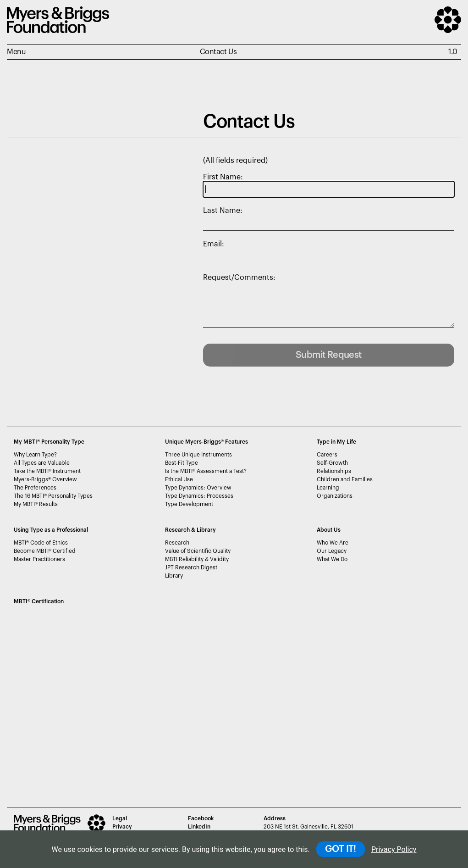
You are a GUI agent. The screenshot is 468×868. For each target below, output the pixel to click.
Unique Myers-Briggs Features (206, 442)
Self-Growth (332, 463)
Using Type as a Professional (51, 530)
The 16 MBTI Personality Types (53, 496)
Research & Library (190, 530)
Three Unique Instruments (198, 455)
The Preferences (35, 488)
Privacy (122, 827)
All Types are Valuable (42, 463)
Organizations (335, 496)
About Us (329, 530)
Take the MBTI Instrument (47, 471)
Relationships (334, 471)
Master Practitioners (39, 559)
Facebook (201, 818)
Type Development (189, 504)
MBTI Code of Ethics (41, 543)
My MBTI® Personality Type (49, 442)
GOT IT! (341, 849)
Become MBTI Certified (45, 551)
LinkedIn (199, 827)
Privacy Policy (394, 849)
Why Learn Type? (35, 455)
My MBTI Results (36, 504)
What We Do (332, 559)
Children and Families (345, 479)
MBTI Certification (39, 601)
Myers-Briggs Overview (45, 479)
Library (174, 576)
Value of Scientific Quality (198, 551)
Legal (120, 818)
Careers (327, 455)
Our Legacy (332, 551)
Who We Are (333, 543)
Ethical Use (179, 479)
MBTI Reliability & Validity (197, 559)
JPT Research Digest (191, 568)
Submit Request (329, 355)
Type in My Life (336, 442)
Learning (328, 488)
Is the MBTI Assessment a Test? (206, 471)
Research (177, 543)
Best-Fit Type (182, 463)
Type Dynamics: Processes (199, 496)
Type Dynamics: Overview (198, 488)
